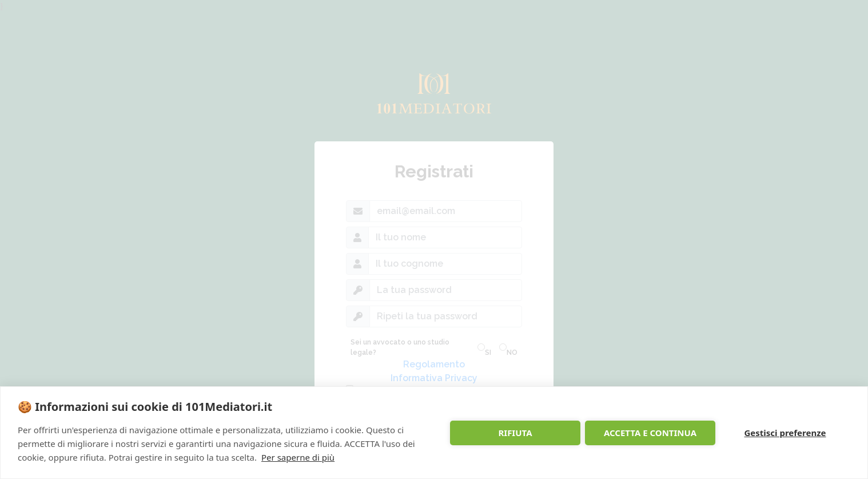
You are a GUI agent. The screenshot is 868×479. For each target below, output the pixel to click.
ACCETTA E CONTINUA (650, 433)
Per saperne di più (298, 457)
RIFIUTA (515, 433)
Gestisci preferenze (785, 433)
